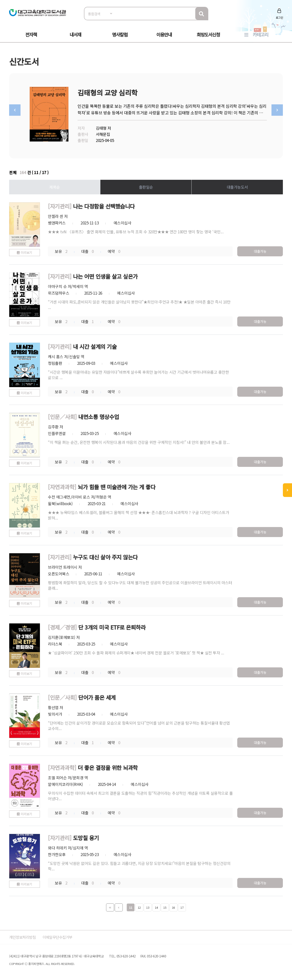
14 (156, 906)
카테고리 (261, 35)
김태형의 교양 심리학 (108, 93)
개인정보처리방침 (23, 936)
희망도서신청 (208, 35)
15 (165, 906)
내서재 (75, 35)
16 (173, 906)
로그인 (279, 17)
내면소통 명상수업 (99, 415)
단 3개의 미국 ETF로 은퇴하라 (112, 626)
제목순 (55, 186)
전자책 (31, 35)
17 (182, 906)
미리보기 (26, 251)
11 (131, 906)
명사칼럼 (120, 35)
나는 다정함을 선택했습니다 (104, 205)
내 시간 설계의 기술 (95, 345)
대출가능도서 (237, 186)
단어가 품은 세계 (97, 696)
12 (139, 906)
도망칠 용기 (86, 837)
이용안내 (164, 35)
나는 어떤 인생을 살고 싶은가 (105, 275)
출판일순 (146, 186)
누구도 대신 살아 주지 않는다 (105, 556)
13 (148, 906)
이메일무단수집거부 (60, 936)
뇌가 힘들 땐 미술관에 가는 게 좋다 (117, 486)
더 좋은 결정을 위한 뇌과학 (108, 766)
